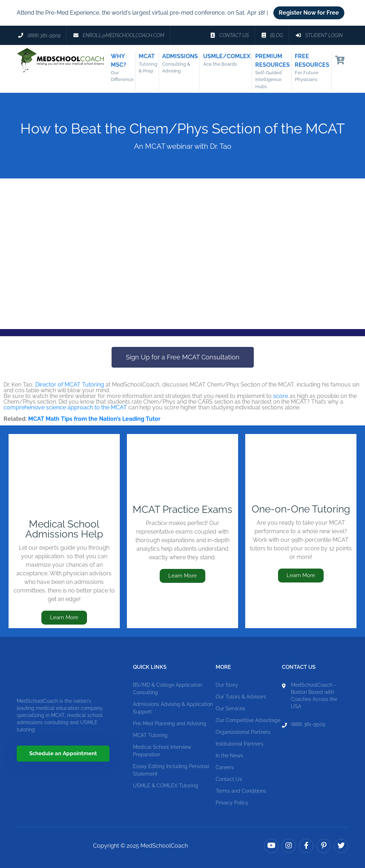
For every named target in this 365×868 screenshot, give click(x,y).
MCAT (150, 64)
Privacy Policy (232, 803)
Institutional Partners (240, 744)
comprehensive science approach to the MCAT (65, 407)
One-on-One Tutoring (301, 509)
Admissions (182, 64)
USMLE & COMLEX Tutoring (166, 786)
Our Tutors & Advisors (241, 697)
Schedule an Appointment (63, 753)
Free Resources (314, 68)
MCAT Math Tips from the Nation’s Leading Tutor (94, 419)
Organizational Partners (243, 732)
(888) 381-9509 (308, 724)
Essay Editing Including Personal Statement (171, 770)
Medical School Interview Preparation (162, 751)
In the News (229, 756)
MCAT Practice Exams (182, 509)
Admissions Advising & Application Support (173, 708)
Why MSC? (124, 68)
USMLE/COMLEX (228, 60)
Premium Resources (275, 72)
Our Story (227, 685)
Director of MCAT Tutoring (70, 385)
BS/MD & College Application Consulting (168, 689)
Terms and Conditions (241, 791)
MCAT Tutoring (150, 735)
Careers (225, 767)
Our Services (230, 708)
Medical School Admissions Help (64, 529)
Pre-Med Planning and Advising (170, 723)
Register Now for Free (309, 13)
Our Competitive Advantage (248, 720)
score (281, 396)
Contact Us (229, 779)
